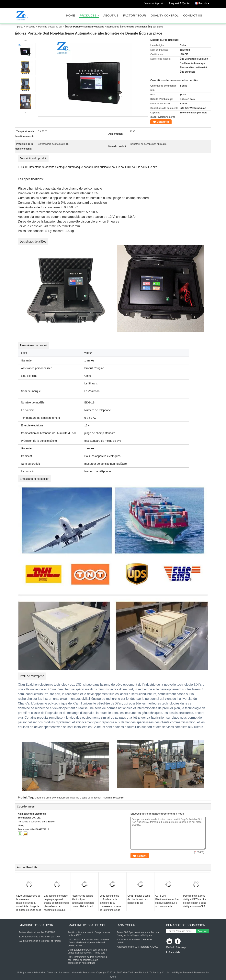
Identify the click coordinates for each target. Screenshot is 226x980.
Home (71, 16)
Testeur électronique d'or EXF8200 (37, 932)
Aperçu (19, 27)
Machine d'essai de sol (50, 27)
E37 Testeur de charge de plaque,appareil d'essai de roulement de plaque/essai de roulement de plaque (56, 903)
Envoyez (203, 931)
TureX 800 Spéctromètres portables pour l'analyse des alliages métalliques (138, 934)
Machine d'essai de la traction (86, 798)
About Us (111, 16)
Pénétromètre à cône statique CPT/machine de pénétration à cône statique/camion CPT (195, 901)
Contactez (163, 122)
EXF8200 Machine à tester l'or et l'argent (40, 941)
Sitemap (181, 947)
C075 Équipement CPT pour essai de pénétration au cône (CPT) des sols (87, 951)
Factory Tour (134, 16)
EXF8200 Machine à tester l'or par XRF (39, 937)
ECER (113, 977)
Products (88, 16)
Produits (31, 27)
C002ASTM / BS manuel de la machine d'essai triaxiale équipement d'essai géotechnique (88, 943)
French (205, 3)
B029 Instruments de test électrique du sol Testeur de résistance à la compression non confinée (88, 960)
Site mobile (173, 952)
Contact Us (193, 16)
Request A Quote (179, 3)
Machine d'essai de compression (52, 798)
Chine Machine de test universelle (64, 973)
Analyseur (127, 925)
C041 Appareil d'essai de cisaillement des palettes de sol (139, 899)
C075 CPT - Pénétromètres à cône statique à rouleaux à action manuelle (167, 901)
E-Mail (170, 947)
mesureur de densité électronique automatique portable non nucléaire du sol (83, 901)
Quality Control (165, 16)
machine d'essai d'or (114, 798)
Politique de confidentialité (31, 973)
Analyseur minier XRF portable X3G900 (138, 947)
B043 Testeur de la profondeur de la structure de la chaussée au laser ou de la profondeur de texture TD (111, 905)
